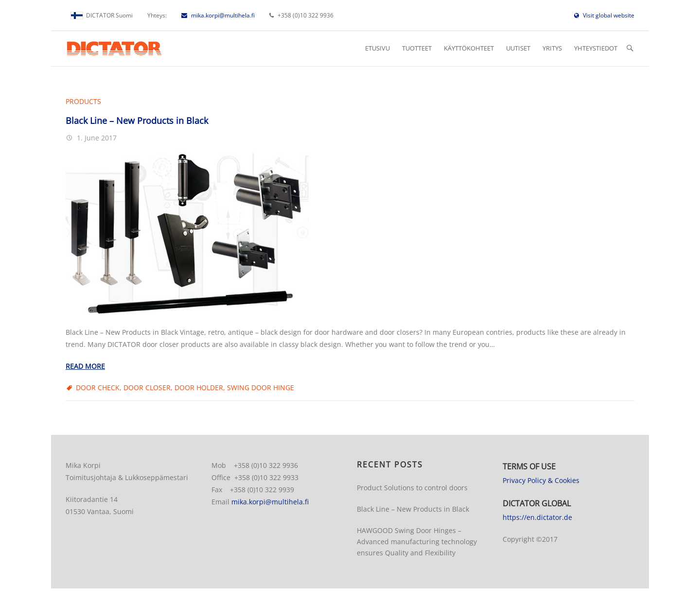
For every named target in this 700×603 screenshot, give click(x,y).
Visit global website (604, 15)
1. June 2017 (96, 138)
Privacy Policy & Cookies (541, 480)
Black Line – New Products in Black (137, 121)
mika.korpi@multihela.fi (218, 15)
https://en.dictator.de (537, 517)
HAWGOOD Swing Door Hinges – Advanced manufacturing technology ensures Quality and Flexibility (417, 542)
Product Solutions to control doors (412, 488)
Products (83, 101)
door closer (147, 388)
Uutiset (518, 48)
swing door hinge (261, 388)
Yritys (552, 48)
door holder (199, 388)
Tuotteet (417, 48)
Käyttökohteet (469, 48)
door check (98, 388)
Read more (85, 366)
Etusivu (377, 48)
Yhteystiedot (596, 48)
